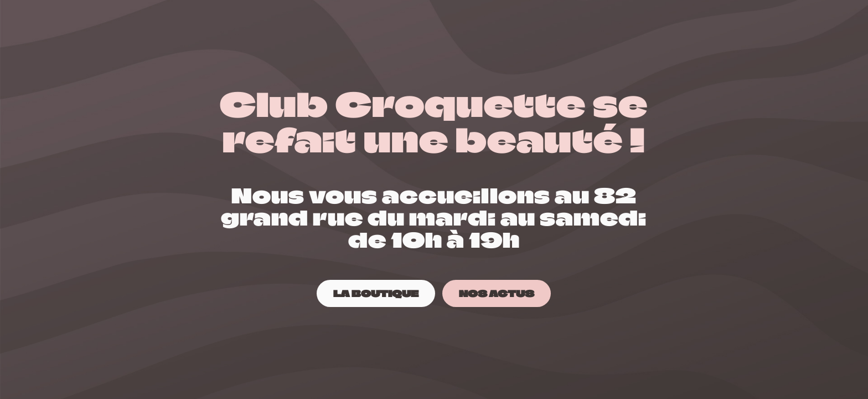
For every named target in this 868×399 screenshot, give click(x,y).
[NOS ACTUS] (497, 293)
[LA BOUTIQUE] (376, 293)
